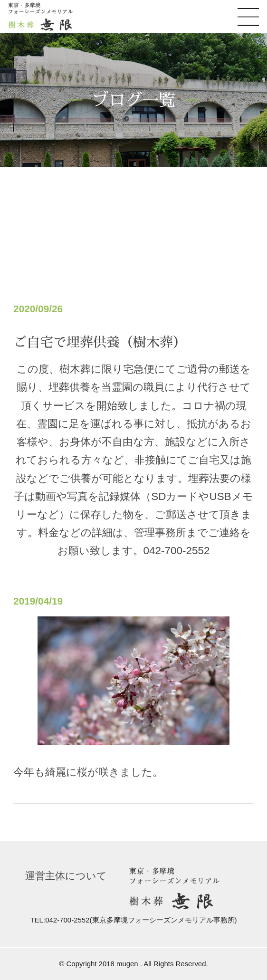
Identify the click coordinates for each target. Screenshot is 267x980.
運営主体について (66, 876)
